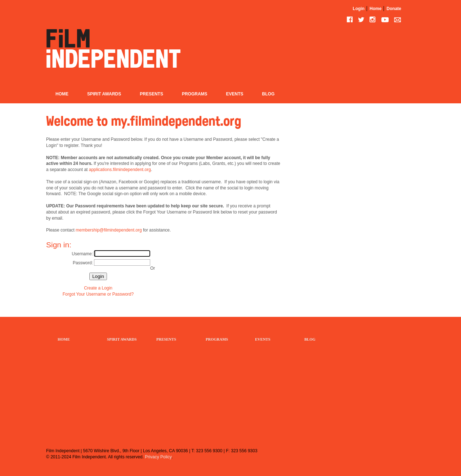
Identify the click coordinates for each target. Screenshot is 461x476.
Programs (195, 94)
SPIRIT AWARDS (122, 339)
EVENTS (263, 339)
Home (375, 9)
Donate (394, 9)
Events (235, 94)
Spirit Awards (104, 94)
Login (359, 9)
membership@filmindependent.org (109, 230)
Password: (83, 263)
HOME (64, 339)
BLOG (310, 339)
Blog (268, 94)
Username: (82, 254)
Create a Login (98, 288)
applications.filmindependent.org (120, 170)
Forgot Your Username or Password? (98, 294)
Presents (151, 94)
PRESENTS (166, 339)
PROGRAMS (217, 339)
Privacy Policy (158, 457)
